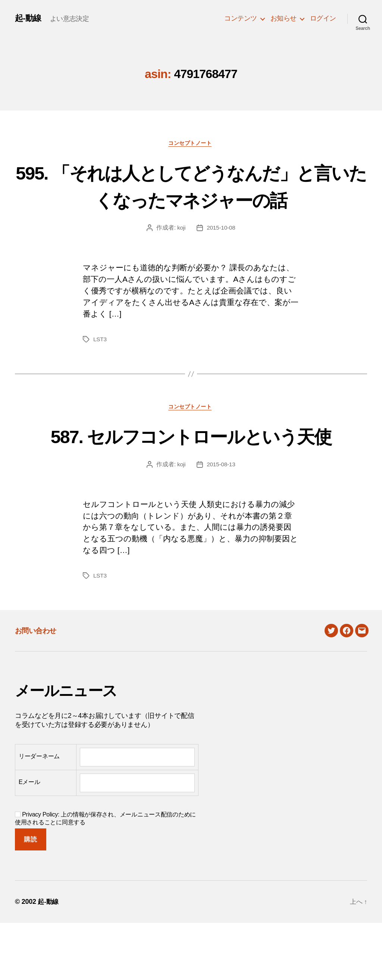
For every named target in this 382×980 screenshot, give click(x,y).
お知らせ (284, 18)
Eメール (29, 839)
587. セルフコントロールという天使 (191, 478)
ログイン (323, 18)
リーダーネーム (39, 813)
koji (181, 256)
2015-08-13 (221, 521)
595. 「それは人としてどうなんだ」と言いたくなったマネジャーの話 (191, 200)
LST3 (100, 368)
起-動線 (29, 18)
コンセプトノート (191, 144)
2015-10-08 (221, 256)
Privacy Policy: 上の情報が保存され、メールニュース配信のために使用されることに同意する (105, 875)
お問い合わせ (39, 687)
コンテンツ (241, 18)
